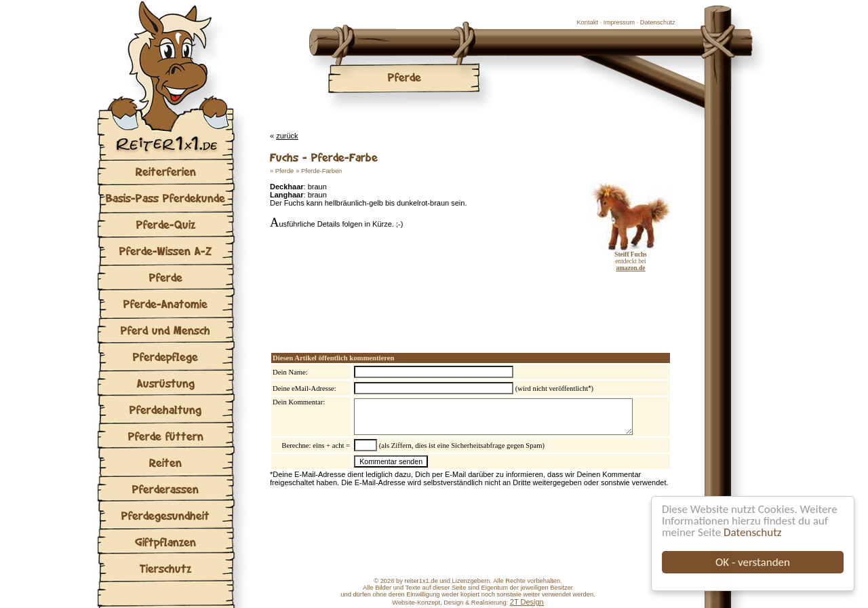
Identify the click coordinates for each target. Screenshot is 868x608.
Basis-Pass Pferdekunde (165, 198)
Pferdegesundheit (165, 515)
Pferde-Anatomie (165, 304)
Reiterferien (166, 171)
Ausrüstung (166, 383)
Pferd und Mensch (165, 330)
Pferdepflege (165, 357)
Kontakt (587, 22)
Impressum (619, 22)
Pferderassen (165, 489)
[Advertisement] (429, 299)
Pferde (166, 277)
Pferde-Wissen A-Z (165, 251)
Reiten (165, 462)
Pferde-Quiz (166, 224)
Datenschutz (752, 532)
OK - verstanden (753, 562)
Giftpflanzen (165, 542)
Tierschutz (165, 568)
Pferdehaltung (165, 410)
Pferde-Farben (321, 171)
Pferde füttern (166, 436)
